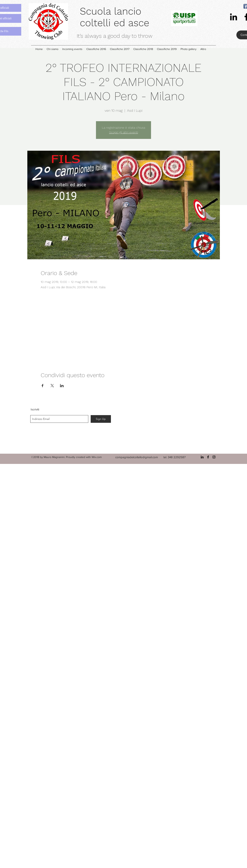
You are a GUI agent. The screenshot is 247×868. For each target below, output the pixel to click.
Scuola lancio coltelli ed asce (115, 17)
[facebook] (208, 457)
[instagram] (214, 457)
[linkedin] (234, 17)
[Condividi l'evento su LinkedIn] (62, 386)
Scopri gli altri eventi (124, 132)
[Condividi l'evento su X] (52, 386)
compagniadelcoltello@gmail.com (137, 457)
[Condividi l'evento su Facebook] (43, 386)
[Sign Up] (101, 419)
